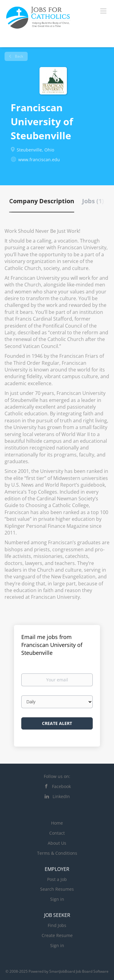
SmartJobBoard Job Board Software (79, 971)
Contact (57, 833)
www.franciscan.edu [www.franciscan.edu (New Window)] (39, 160)
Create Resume (57, 935)
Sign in (57, 899)
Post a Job (57, 879)
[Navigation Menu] (103, 11)
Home (57, 823)
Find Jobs (57, 925)
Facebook (61, 786)
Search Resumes (57, 889)
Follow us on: (57, 776)
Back (19, 56)
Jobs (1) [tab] (93, 201)
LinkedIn (61, 796)
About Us (57, 843)
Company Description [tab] (42, 201)
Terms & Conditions (57, 853)
